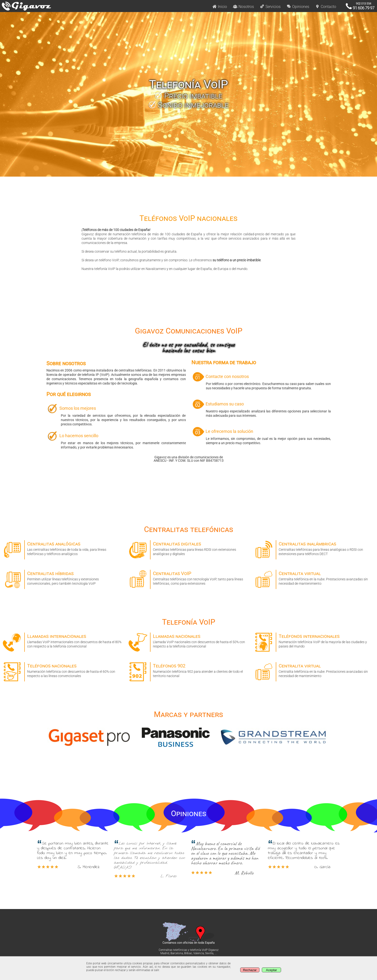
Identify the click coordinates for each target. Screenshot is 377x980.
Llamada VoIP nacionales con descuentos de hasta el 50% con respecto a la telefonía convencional (188, 640)
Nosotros (243, 7)
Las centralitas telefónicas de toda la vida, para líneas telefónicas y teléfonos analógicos (63, 548)
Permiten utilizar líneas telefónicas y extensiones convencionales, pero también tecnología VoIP (63, 578)
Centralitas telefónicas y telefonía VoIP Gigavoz (189, 950)
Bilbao (188, 953)
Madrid (165, 953)
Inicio (220, 7)
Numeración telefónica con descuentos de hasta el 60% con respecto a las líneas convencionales (63, 670)
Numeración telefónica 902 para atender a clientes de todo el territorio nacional (188, 670)
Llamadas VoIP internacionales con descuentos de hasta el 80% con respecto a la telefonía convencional (63, 640)
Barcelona (177, 953)
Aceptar (271, 970)
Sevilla (209, 953)
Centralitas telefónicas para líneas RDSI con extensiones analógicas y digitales (188, 548)
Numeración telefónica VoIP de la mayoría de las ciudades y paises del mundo (314, 640)
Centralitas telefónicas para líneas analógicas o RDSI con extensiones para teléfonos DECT (314, 548)
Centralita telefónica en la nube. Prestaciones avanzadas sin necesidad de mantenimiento (314, 578)
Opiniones (298, 7)
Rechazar (250, 970)
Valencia (199, 953)
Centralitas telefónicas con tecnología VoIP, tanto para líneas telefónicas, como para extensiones (188, 578)
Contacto (326, 7)
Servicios (270, 7)
